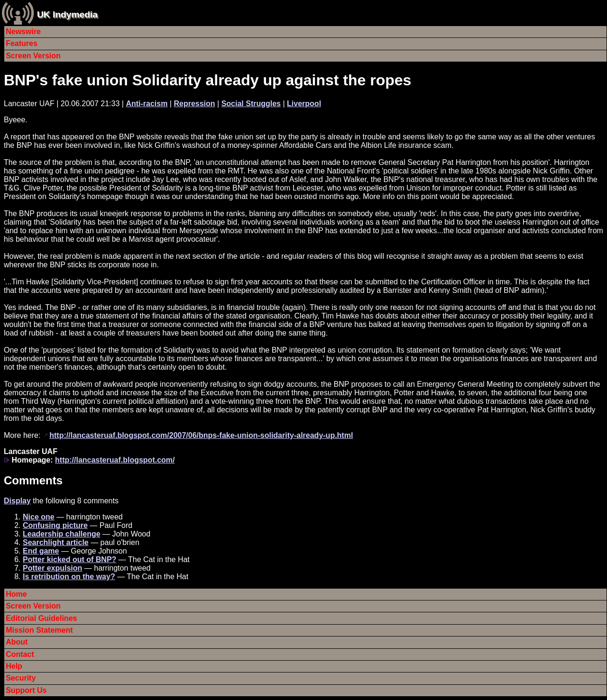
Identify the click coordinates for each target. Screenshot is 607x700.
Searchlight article (56, 542)
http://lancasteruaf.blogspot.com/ (115, 460)
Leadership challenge (62, 534)
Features (22, 43)
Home (16, 594)
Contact (20, 654)
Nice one (39, 517)
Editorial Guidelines (41, 618)
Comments (33, 480)
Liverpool (304, 104)
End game (41, 551)
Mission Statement (39, 630)
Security (21, 678)
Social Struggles (251, 104)
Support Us (26, 690)
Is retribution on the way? (69, 577)
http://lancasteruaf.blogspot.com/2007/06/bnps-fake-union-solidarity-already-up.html (201, 435)
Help (14, 666)
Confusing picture (55, 525)
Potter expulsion (52, 568)
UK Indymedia (67, 14)
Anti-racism (147, 104)
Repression (194, 104)
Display (17, 501)
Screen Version (33, 56)
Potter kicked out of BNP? (69, 559)
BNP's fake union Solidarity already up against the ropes (207, 80)
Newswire (23, 32)
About (17, 642)
